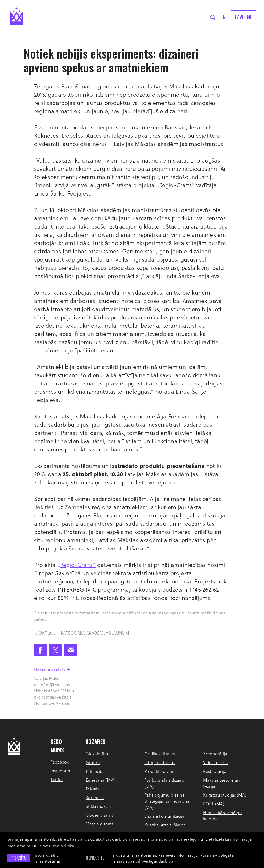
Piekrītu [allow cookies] (19, 858)
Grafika (93, 762)
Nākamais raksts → (52, 669)
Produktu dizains (160, 771)
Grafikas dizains (160, 754)
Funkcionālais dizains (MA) (165, 783)
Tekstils (92, 789)
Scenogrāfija (215, 754)
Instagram (60, 771)
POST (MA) (214, 804)
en (223, 17)
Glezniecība (97, 754)
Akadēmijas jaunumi (108, 633)
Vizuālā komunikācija (164, 816)
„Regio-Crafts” (76, 565)
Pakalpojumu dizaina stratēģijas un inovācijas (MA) (167, 801)
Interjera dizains (160, 762)
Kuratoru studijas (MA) (225, 795)
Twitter (57, 779)
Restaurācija (215, 771)
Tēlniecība (95, 771)
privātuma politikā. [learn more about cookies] (57, 846)
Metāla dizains (100, 824)
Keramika (95, 797)
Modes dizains (99, 815)
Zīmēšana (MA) (100, 780)
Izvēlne (244, 17)
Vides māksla (216, 762)
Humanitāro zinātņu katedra (222, 816)
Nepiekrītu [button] (95, 858)
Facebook (60, 762)
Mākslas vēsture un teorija (221, 783)
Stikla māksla (98, 806)
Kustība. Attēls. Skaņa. (166, 825)
